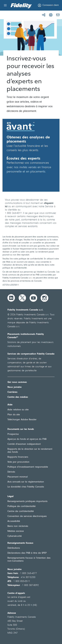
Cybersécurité (15, 536)
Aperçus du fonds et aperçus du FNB (27, 439)
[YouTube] (33, 298)
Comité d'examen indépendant (24, 444)
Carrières (12, 392)
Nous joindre (14, 387)
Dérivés (11, 472)
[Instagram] (44, 298)
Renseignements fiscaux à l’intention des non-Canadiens (29, 560)
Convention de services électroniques (27, 516)
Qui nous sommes (17, 382)
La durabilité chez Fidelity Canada (26, 487)
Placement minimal (18, 477)
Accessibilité (14, 521)
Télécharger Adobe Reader (22, 420)
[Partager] (44, 15)
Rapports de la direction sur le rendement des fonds (30, 451)
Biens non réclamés (18, 526)
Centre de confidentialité (21, 511)
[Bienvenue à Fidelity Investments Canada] (21, 6)
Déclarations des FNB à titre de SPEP (27, 553)
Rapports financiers (18, 457)
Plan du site (14, 415)
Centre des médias (18, 397)
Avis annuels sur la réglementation (26, 482)
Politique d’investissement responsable (28, 467)
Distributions (14, 548)
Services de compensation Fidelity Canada (31, 354)
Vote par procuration (18, 462)
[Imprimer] (51, 15)
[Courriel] (58, 15)
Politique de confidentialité (21, 506)
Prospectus (13, 434)
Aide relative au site (18, 410)
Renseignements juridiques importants (27, 501)
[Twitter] (22, 298)
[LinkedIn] (11, 298)
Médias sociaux (16, 531)
